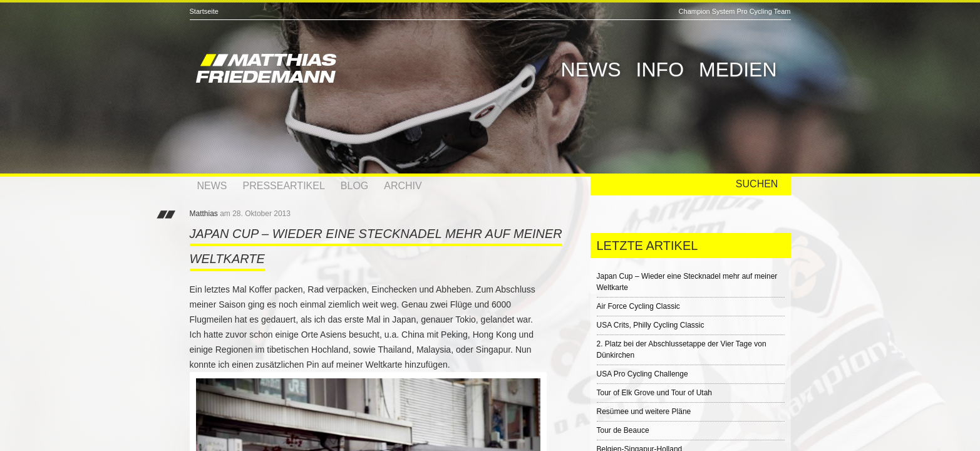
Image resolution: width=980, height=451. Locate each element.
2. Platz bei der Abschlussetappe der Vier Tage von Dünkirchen (682, 350)
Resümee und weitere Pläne (644, 412)
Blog (354, 186)
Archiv (403, 186)
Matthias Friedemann (321, 70)
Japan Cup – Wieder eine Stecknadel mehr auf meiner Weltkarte (687, 282)
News (591, 70)
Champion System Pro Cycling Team (735, 11)
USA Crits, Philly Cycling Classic (651, 325)
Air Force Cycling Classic (638, 306)
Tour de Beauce (623, 430)
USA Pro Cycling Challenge (642, 374)
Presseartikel (284, 186)
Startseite (204, 11)
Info (660, 70)
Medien (738, 70)
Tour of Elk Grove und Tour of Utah (655, 393)
